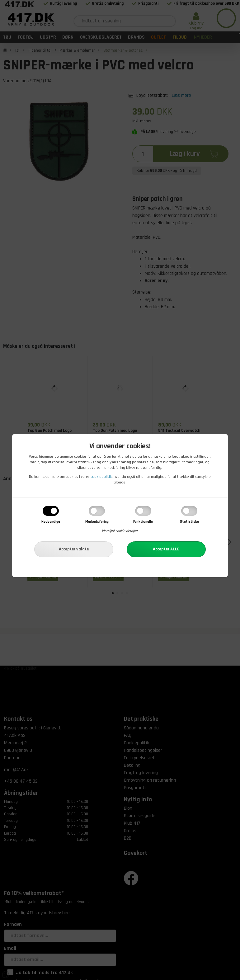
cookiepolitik (101, 477)
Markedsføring (97, 522)
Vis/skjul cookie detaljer (120, 531)
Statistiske (189, 522)
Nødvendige (51, 522)
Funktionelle (143, 522)
